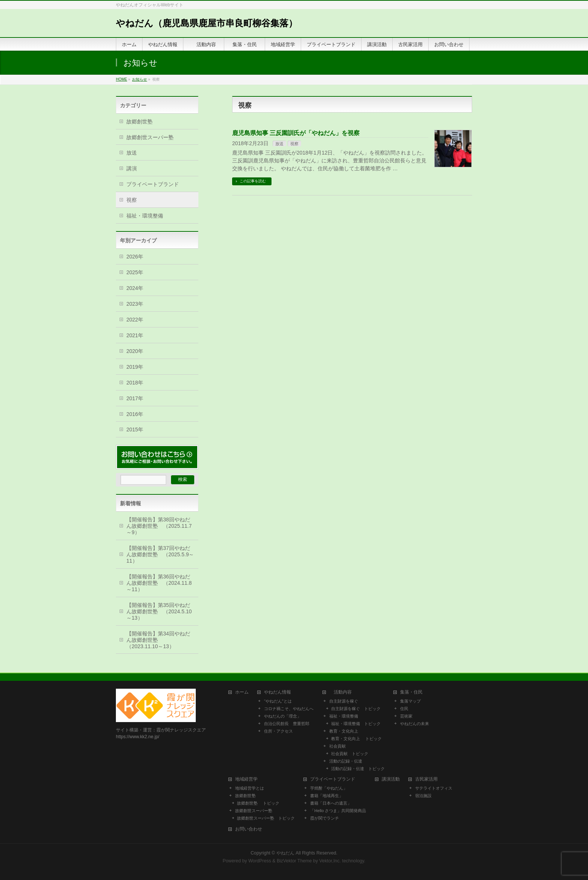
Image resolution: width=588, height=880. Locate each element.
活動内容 (343, 692)
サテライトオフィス (434, 788)
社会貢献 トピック (350, 754)
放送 (279, 144)
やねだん (285, 853)
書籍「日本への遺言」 (333, 803)
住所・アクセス (278, 731)
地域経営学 (246, 779)
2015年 (135, 429)
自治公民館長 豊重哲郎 (287, 724)
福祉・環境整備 (145, 216)
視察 (294, 144)
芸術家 (406, 716)
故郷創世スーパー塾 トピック (266, 818)
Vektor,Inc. (330, 861)
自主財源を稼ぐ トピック (356, 709)
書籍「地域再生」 (329, 796)
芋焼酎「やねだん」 (329, 788)
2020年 (135, 351)
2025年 (135, 272)
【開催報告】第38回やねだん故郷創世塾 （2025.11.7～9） (159, 526)
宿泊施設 (423, 796)
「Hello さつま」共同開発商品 (338, 811)
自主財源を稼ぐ (344, 701)
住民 (404, 709)
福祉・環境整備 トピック (356, 724)
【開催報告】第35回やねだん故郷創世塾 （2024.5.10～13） (159, 611)
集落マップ (410, 701)
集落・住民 (414, 692)
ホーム (242, 692)
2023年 (135, 304)
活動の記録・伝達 (346, 761)
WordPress (260, 861)
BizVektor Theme (294, 861)
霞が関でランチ (325, 818)
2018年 (135, 383)
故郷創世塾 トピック (258, 803)
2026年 (135, 257)
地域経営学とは (250, 788)
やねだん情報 (277, 692)
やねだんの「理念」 (283, 716)
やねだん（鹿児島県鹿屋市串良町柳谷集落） (207, 23)
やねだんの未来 (415, 724)
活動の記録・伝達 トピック (358, 769)
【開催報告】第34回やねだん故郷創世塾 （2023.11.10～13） (158, 640)
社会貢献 (337, 746)
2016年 (135, 414)
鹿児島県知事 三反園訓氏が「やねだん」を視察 (296, 133)
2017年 (135, 398)
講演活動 (391, 779)
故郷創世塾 (139, 122)
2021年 (135, 335)
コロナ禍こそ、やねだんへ (289, 709)
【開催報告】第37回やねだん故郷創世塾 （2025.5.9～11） (160, 554)
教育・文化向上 (344, 731)
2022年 (135, 320)
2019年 (135, 367)
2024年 (135, 288)
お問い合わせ (249, 829)
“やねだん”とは (278, 701)
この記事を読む (253, 181)
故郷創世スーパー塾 (150, 137)
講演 (132, 168)
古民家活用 (426, 779)
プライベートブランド (153, 184)
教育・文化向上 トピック (356, 739)
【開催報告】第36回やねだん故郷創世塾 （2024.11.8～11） (159, 583)
